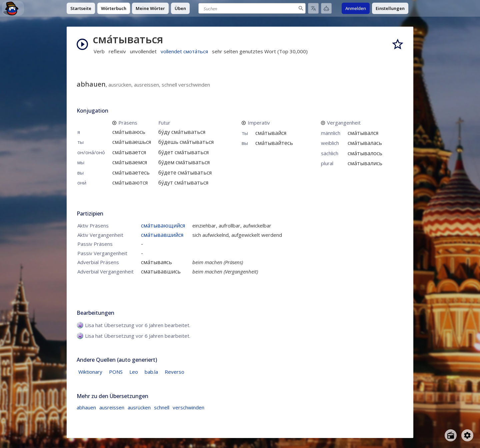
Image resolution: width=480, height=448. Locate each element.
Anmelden (356, 8)
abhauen (86, 407)
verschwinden (188, 407)
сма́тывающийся (163, 225)
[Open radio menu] (451, 435)
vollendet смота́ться (184, 51)
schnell (162, 407)
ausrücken (139, 407)
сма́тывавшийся (162, 235)
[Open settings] (467, 435)
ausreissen (112, 407)
